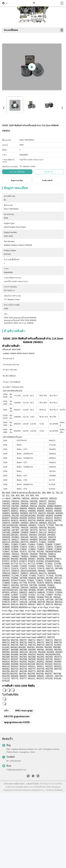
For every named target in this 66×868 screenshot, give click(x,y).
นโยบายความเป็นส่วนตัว (14, 784)
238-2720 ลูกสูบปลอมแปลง (17, 716)
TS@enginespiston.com (16, 770)
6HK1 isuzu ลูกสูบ (24, 711)
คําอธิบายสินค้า (47, 181)
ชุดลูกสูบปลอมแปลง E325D (17, 722)
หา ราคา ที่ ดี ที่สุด (17, 172)
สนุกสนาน (49, 172)
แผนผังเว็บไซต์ (32, 784)
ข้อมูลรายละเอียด (17, 181)
